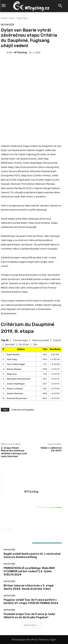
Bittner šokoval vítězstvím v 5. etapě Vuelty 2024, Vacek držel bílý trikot (31, 517)
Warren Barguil (14, 369)
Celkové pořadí (40, 340)
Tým (35, 344)
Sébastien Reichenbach (19, 379)
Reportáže (22, 18)
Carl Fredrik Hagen (16, 364)
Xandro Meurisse (15, 393)
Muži (12, 18)
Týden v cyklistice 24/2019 (51, 449)
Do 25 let (24, 344)
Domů (4, 18)
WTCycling (20, 52)
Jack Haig (12, 359)
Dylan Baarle (13, 354)
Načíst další (31, 625)
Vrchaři (57, 340)
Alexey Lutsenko (15, 389)
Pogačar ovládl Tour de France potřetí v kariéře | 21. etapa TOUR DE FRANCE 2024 (31, 601)
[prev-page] (3, 531)
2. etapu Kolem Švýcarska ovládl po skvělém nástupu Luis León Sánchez (14, 452)
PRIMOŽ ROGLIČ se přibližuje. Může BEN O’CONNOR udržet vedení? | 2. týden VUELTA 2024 (29, 571)
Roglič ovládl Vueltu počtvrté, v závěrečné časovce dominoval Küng (32, 555)
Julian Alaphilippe (16, 384)
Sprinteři (10, 344)
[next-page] (9, 531)
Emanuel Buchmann (17, 398)
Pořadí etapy (20, 340)
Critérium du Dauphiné (23, 410)
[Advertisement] (34, 95)
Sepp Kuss (12, 374)
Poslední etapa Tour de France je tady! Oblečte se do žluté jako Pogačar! (29, 616)
